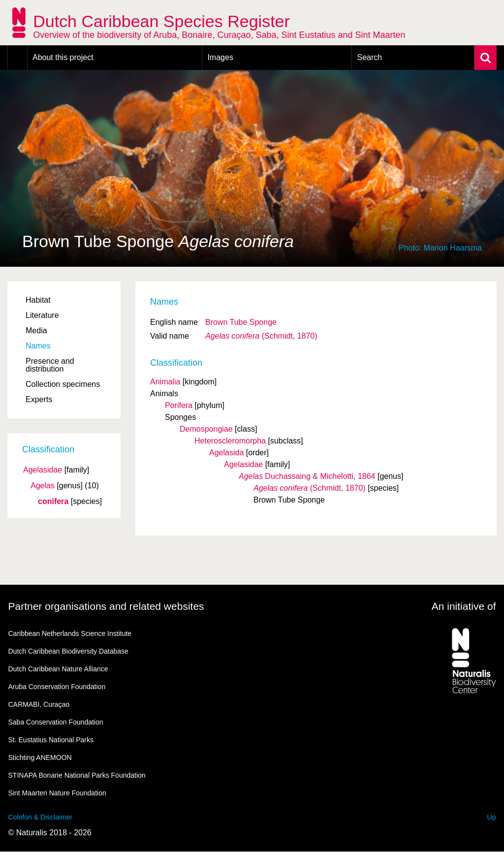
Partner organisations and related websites (106, 606)
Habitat (38, 300)
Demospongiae (206, 429)
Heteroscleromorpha (230, 441)
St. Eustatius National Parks (51, 740)
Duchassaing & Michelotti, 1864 (307, 476)
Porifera (179, 405)
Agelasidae (43, 470)
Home (17, 58)
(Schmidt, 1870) (261, 336)
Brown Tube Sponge (241, 322)
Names (38, 346)
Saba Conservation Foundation (56, 722)
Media (36, 331)
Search (369, 57)
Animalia (165, 382)
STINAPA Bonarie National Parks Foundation (77, 775)
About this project (63, 57)
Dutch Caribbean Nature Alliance (58, 669)
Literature (42, 315)
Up (492, 817)
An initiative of (464, 606)
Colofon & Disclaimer (41, 817)
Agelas (43, 486)
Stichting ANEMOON (40, 757)
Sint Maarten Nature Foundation (57, 793)
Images (220, 57)
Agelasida (226, 453)
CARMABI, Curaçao (39, 704)
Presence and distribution (50, 365)
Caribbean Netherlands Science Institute (70, 633)
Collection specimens (63, 384)
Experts (39, 399)
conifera (53, 502)
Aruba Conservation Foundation (57, 687)
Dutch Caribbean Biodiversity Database (68, 651)
